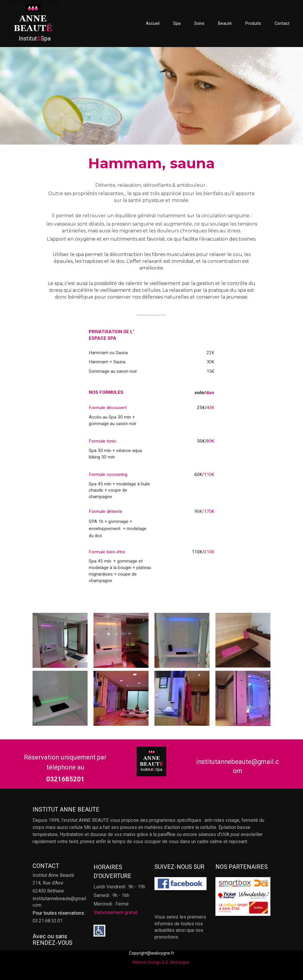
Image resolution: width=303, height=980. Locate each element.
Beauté (225, 23)
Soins (199, 23)
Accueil (153, 23)
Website (140, 962)
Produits (253, 23)
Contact (282, 23)
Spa (177, 23)
